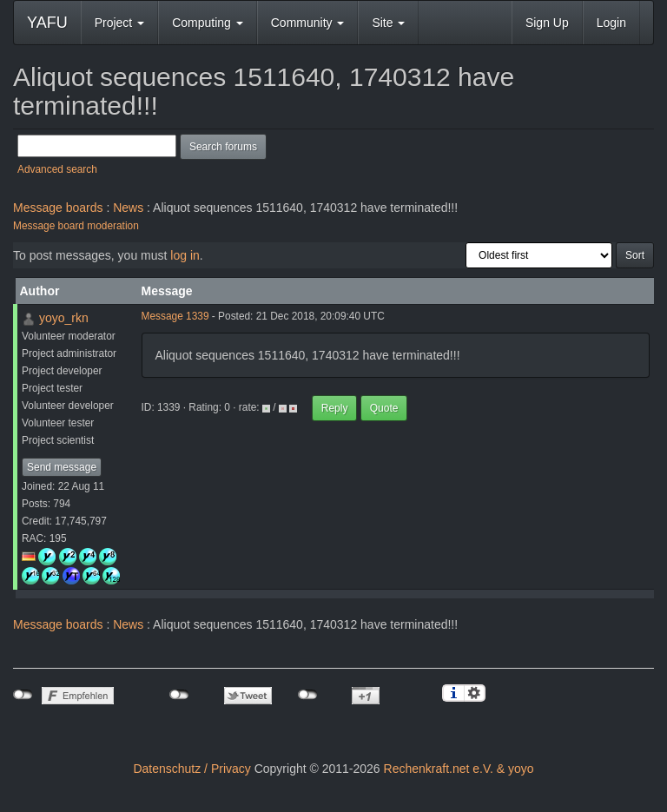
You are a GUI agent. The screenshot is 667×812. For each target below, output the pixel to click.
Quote (384, 408)
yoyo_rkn (64, 318)
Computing (208, 23)
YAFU (47, 23)
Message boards (58, 208)
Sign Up (547, 23)
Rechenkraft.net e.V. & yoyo (459, 769)
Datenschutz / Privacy (192, 769)
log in (185, 255)
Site (388, 23)
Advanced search (57, 169)
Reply (335, 408)
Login (611, 23)
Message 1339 (175, 316)
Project (119, 23)
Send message (62, 467)
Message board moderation (76, 226)
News (128, 208)
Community (308, 23)
